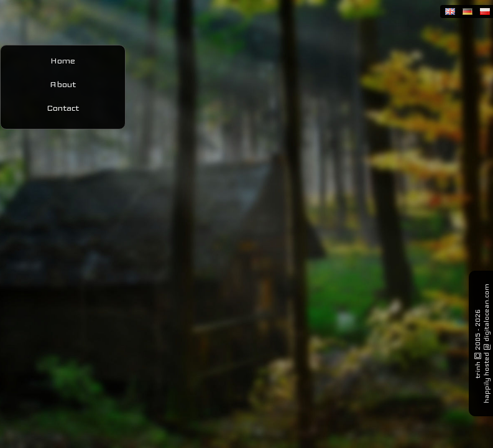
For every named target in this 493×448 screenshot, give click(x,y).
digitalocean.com (486, 313)
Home (63, 60)
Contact (63, 108)
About (63, 84)
